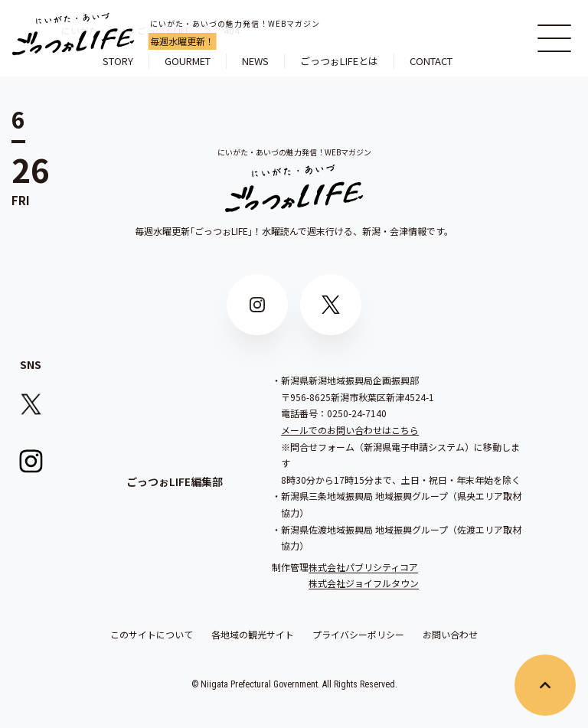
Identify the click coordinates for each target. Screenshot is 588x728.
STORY (118, 61)
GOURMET (188, 61)
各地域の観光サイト (253, 635)
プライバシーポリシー (358, 635)
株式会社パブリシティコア (363, 567)
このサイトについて (152, 635)
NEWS (255, 61)
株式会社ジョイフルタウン (364, 583)
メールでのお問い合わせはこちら (350, 430)
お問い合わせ (450, 635)
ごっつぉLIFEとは (339, 61)
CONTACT (431, 61)
